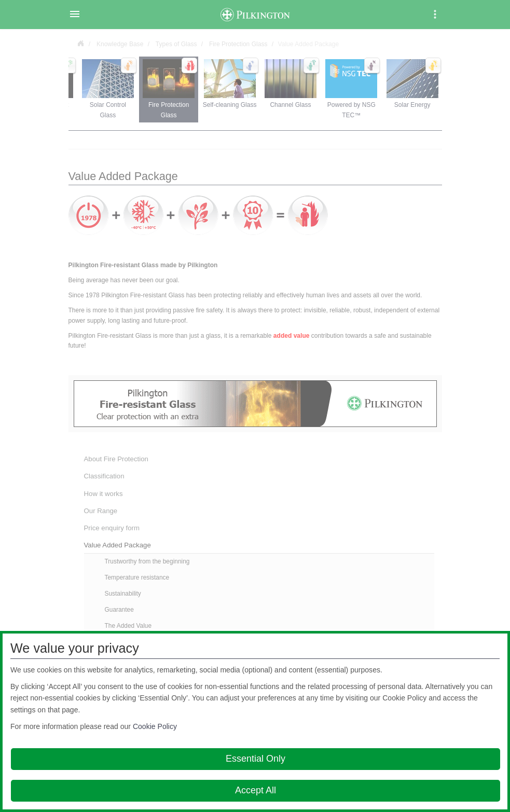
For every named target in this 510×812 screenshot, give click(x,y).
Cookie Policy (155, 726)
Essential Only (256, 759)
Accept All (256, 790)
